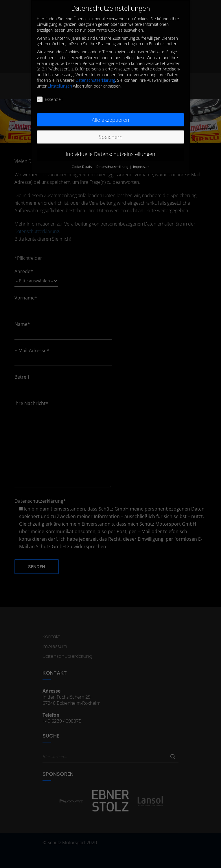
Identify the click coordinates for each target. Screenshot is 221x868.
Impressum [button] (141, 160)
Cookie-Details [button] (82, 160)
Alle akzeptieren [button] (110, 113)
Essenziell (50, 92)
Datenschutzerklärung (95, 73)
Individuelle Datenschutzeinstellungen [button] (110, 147)
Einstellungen (60, 79)
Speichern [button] (111, 130)
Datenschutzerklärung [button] (113, 160)
